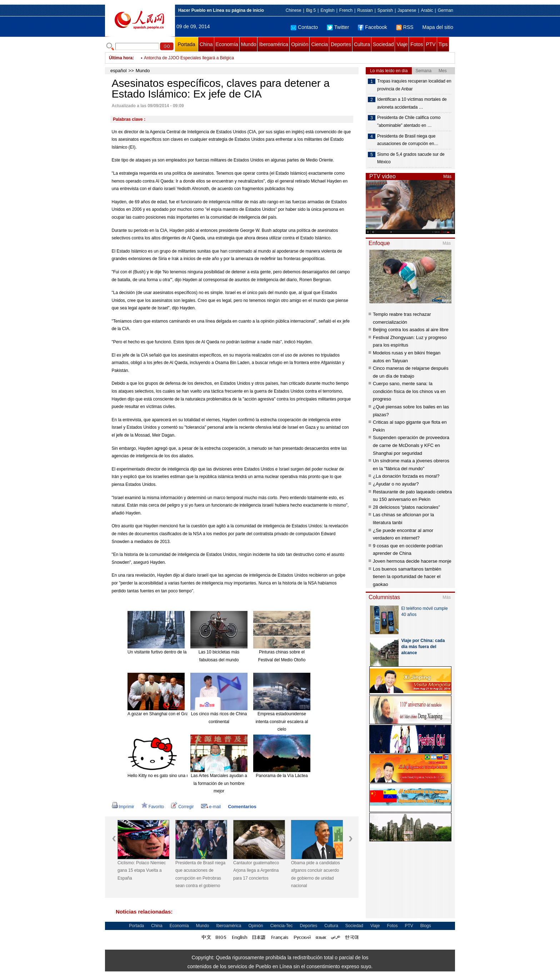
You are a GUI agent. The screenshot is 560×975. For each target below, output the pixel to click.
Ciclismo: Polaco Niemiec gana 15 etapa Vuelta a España (142, 870)
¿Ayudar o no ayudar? (396, 484)
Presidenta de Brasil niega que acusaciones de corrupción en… (408, 140)
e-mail (211, 807)
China (206, 44)
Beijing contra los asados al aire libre (411, 330)
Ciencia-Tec (282, 926)
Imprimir (123, 807)
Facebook (372, 27)
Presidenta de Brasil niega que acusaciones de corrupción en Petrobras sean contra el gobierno (200, 874)
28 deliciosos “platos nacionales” (406, 507)
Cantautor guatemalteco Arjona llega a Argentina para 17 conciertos (256, 870)
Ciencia (319, 44)
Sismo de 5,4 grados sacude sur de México (411, 158)
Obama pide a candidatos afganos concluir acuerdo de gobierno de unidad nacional (316, 874)
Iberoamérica (274, 44)
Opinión (300, 44)
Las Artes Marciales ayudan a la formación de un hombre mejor (219, 783)
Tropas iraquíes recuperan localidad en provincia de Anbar (414, 85)
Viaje (402, 44)
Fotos (417, 44)
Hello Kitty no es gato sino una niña (161, 776)
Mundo (249, 44)
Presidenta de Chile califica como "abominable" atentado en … (409, 121)
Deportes (341, 44)
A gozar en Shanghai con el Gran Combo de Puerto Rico (181, 714)
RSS (405, 27)
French (346, 10)
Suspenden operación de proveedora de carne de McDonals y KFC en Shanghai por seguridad (411, 445)
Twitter (338, 27)
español (119, 71)
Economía (227, 44)
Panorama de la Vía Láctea (282, 776)
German (446, 10)
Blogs (426, 926)
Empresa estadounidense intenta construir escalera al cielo (282, 722)
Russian (365, 10)
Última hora (121, 58)
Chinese (294, 10)
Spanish (385, 10)
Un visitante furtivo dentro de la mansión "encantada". (178, 652)
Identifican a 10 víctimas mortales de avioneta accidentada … (412, 103)
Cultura (362, 44)
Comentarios (242, 807)
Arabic (427, 10)
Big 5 (311, 10)
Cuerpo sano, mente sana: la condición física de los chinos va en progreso (409, 391)
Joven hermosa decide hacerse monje (412, 561)
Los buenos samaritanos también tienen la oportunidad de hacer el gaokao (407, 577)
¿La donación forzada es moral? (406, 476)
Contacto (304, 27)
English (327, 10)
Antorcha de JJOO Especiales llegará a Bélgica (189, 58)
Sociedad (383, 44)
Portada (186, 44)
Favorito (153, 807)
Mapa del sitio (438, 27)
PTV (431, 44)
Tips (443, 44)
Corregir (182, 807)
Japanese (407, 10)
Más (447, 176)
